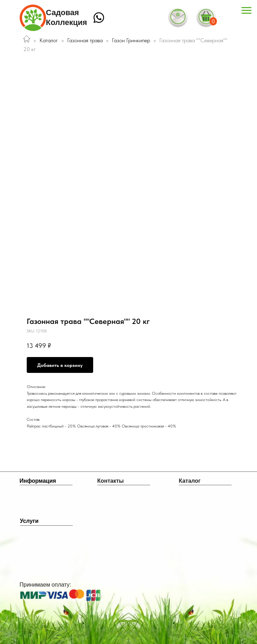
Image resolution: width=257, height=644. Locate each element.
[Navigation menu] (246, 11)
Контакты (111, 481)
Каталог (49, 40)
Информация (38, 481)
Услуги (29, 521)
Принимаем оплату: (46, 585)
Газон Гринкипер (132, 40)
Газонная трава (85, 40)
